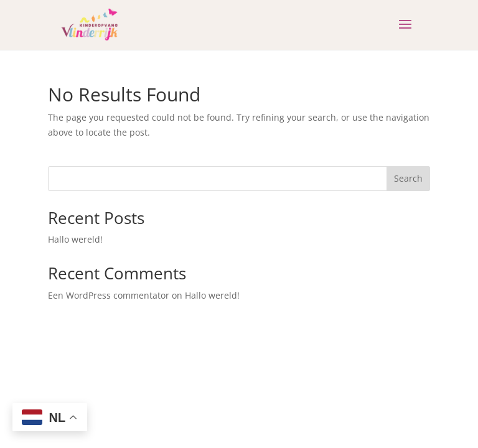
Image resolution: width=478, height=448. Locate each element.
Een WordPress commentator (109, 295)
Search (408, 178)
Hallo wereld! (75, 239)
